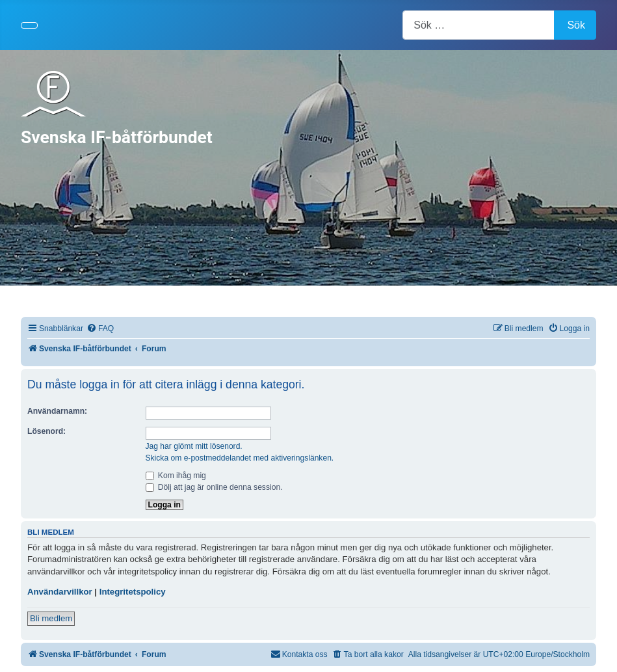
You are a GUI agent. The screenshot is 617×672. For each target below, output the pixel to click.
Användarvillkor (60, 592)
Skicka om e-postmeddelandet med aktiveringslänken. (240, 458)
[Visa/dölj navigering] (29, 25)
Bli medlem (51, 618)
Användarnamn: (57, 411)
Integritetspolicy (133, 592)
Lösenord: (46, 431)
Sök (576, 25)
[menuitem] (100, 329)
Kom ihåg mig (176, 476)
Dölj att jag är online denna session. (214, 487)
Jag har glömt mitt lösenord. (194, 446)
